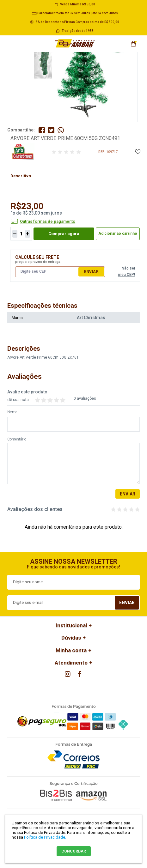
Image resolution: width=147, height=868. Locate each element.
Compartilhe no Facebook (42, 130)
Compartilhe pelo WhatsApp (61, 130)
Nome (12, 412)
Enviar (91, 272)
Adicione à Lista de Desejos (137, 152)
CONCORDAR (74, 851)
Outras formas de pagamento (48, 222)
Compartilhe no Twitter (51, 130)
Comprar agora (64, 234)
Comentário (17, 439)
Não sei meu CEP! (126, 271)
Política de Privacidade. (45, 837)
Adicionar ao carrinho (118, 234)
